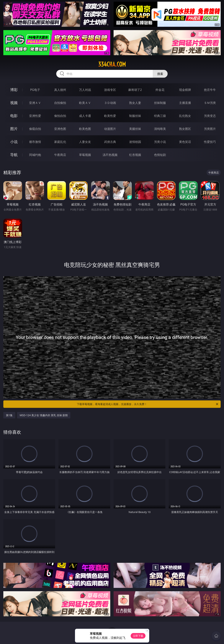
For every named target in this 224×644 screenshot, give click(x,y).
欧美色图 (85, 129)
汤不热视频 (110, 155)
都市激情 (35, 142)
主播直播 (185, 103)
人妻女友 (85, 142)
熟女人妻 (135, 103)
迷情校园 (135, 142)
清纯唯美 (160, 129)
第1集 (9, 415)
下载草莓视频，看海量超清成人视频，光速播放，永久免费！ (148, 404)
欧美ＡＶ (85, 103)
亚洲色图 (60, 129)
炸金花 (160, 90)
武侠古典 (110, 142)
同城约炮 (35, 155)
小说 (14, 142)
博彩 (14, 90)
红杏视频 (135, 155)
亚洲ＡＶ (35, 103)
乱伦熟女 (185, 116)
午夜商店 (60, 155)
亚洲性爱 (35, 116)
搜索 (160, 74)
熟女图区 (185, 129)
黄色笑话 (185, 142)
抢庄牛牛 (210, 90)
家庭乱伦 (60, 142)
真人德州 (60, 90)
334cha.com (112, 64)
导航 (14, 155)
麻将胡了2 (135, 90)
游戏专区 (110, 90)
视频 (14, 103)
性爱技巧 (210, 142)
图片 (14, 129)
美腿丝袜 (135, 129)
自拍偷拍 (60, 103)
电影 (14, 116)
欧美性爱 (110, 116)
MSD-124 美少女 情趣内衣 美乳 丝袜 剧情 (44, 415)
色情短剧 (160, 155)
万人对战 (85, 90)
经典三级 (160, 116)
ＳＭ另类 (210, 103)
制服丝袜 (135, 116)
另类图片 (210, 129)
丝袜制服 (160, 103)
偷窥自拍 (35, 129)
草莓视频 (85, 155)
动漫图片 (110, 129)
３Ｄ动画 (110, 103)
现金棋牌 (185, 90)
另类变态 (210, 116)
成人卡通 (85, 116)
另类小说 (160, 142)
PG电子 (35, 90)
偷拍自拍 (60, 116)
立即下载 (138, 636)
